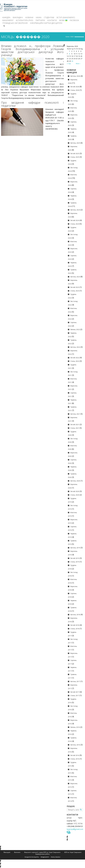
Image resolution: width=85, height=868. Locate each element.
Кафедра (6, 17)
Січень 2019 (75, 562)
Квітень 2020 (75, 481)
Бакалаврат (8, 20)
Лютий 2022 (75, 358)
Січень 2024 (75, 224)
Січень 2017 (75, 695)
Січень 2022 (75, 361)
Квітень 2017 (75, 681)
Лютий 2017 (75, 692)
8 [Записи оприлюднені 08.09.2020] (70, 54)
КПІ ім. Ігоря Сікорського (73, 852)
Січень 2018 (75, 629)
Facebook (74, 20)
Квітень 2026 (75, 76)
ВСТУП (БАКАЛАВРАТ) (66, 17)
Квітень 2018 (75, 615)
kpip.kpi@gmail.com (75, 829)
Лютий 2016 (75, 755)
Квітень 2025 (75, 143)
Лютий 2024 (75, 220)
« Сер (69, 64)
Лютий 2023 (75, 287)
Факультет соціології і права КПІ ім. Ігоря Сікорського (42, 852)
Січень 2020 (75, 495)
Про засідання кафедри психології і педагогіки (32, 104)
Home (67, 37)
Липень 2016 (75, 727)
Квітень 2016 (75, 745)
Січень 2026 (75, 90)
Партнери (40, 20)
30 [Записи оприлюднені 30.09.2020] (72, 61)
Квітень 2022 (75, 347)
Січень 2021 (75, 428)
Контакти (52, 20)
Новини (29, 17)
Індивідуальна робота (42, 854)
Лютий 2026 (75, 87)
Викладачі (18, 17)
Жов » (78, 64)
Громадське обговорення (15, 23)
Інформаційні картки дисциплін (46, 23)
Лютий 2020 (75, 491)
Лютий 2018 (75, 625)
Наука (39, 17)
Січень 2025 (75, 157)
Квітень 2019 (75, 548)
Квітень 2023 (75, 277)
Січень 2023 (75, 291)
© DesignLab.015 (44, 857)
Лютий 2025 (75, 153)
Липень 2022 (75, 329)
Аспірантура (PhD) (25, 20)
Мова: (63, 20)
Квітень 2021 (75, 414)
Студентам (49, 17)
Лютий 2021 (75, 424)
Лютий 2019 (75, 558)
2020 (72, 37)
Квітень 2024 (75, 210)
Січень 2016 (75, 759)
